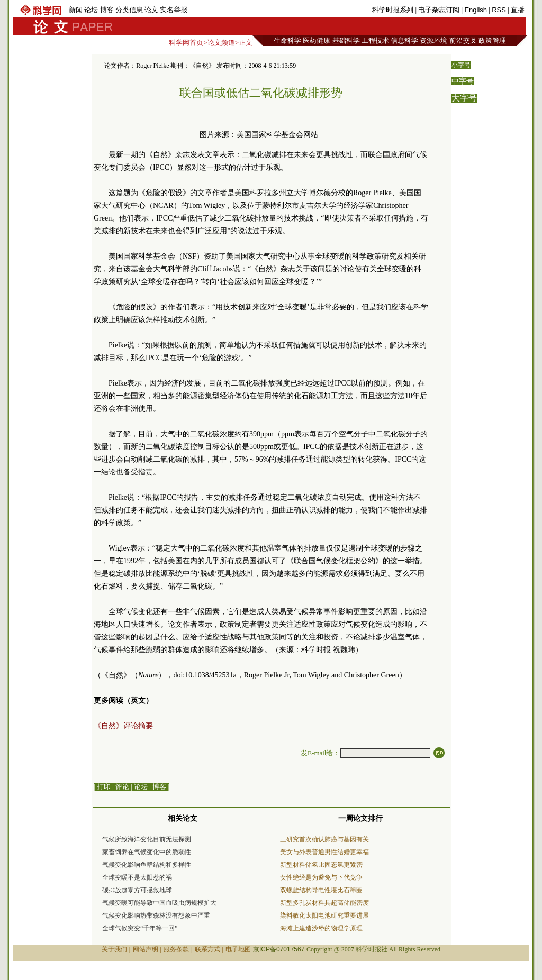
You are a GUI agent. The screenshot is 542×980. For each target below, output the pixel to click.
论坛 (91, 10)
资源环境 (433, 40)
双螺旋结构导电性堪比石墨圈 (321, 890)
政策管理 (492, 40)
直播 (518, 10)
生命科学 (287, 40)
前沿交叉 (463, 40)
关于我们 (114, 949)
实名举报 (174, 10)
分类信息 (129, 10)
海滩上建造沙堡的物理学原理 (321, 928)
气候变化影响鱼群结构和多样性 (147, 865)
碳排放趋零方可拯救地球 (137, 890)
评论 (122, 787)
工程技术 (375, 40)
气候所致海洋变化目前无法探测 (147, 839)
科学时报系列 (393, 10)
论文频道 (221, 43)
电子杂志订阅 (439, 10)
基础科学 (346, 40)
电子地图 (238, 949)
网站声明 (146, 949)
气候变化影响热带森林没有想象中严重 (156, 915)
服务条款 (176, 949)
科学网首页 (186, 43)
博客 (107, 10)
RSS (499, 10)
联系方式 (207, 949)
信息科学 (404, 40)
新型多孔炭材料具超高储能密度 (324, 903)
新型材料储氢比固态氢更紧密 (321, 865)
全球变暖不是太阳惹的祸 (137, 877)
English (476, 10)
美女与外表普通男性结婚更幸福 (324, 852)
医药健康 (317, 40)
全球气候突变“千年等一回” (140, 928)
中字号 (463, 81)
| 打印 (102, 787)
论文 (151, 10)
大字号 (464, 98)
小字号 (461, 65)
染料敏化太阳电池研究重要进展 (324, 915)
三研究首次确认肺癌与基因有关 (324, 839)
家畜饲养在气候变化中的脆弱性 (147, 852)
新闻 (76, 10)
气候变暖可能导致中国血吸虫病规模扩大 (159, 903)
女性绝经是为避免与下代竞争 (321, 877)
